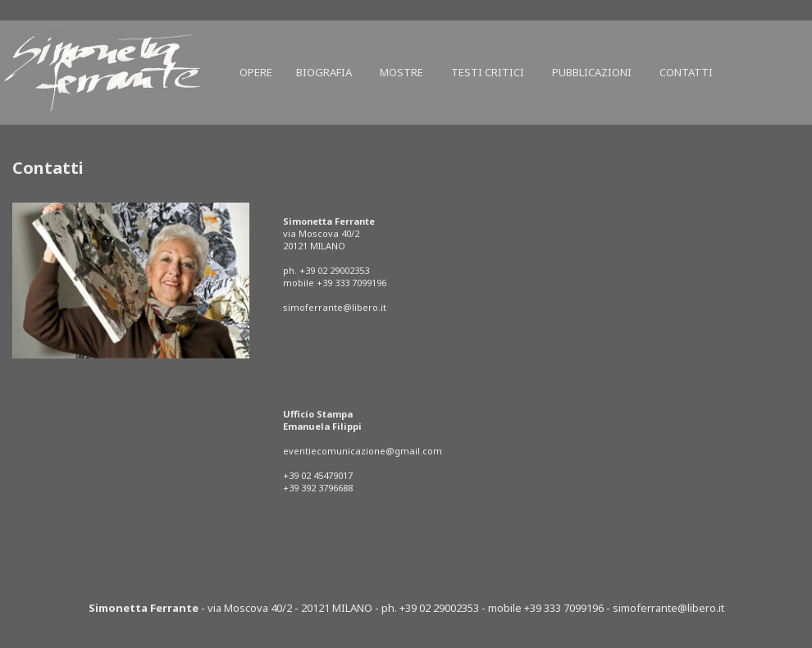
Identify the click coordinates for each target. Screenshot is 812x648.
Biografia (324, 72)
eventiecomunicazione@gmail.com (363, 451)
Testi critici (488, 72)
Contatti (686, 72)
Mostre (401, 72)
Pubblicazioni (592, 72)
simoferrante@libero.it (335, 307)
